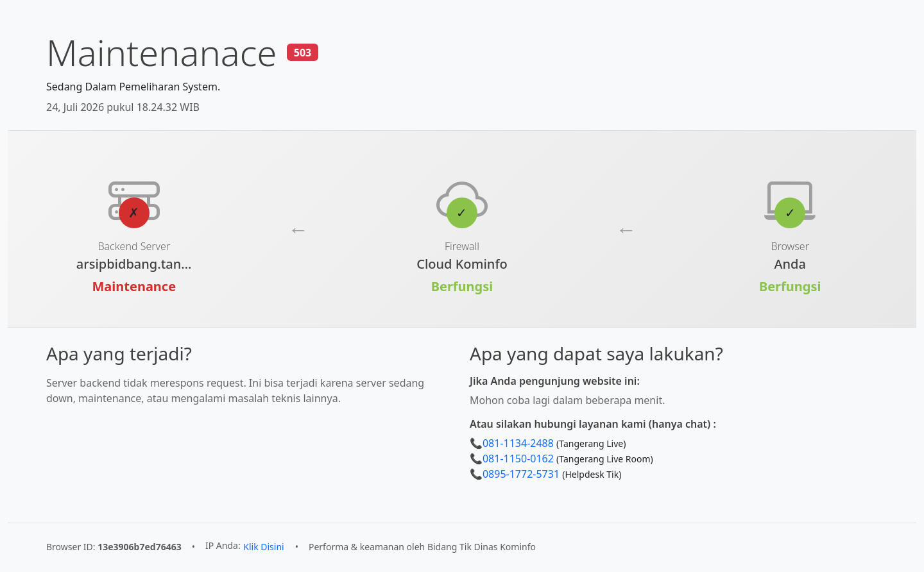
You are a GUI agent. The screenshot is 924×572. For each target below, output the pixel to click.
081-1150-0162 (518, 458)
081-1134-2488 (518, 443)
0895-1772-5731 (521, 474)
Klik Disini (263, 547)
